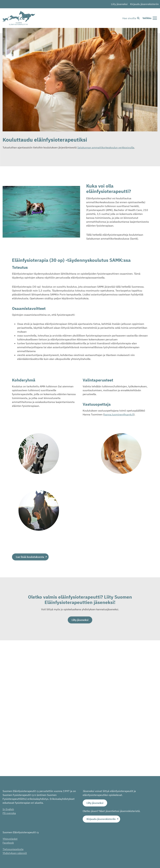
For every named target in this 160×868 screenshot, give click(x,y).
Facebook (8, 843)
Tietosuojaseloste (13, 849)
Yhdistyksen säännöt (15, 853)
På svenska (9, 813)
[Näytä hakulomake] (131, 18)
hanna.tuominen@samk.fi (119, 414)
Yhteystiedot (10, 839)
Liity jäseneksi (119, 4)
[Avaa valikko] (150, 18)
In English (8, 809)
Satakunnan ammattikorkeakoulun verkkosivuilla (106, 147)
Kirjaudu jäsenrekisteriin (144, 4)
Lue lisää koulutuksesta (30, 557)
